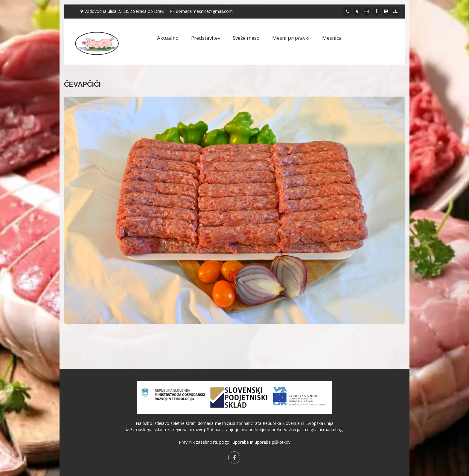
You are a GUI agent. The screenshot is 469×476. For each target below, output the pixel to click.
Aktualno (168, 38)
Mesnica (332, 38)
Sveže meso (246, 38)
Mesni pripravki (291, 38)
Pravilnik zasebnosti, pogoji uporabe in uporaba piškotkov (235, 442)
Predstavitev (206, 38)
